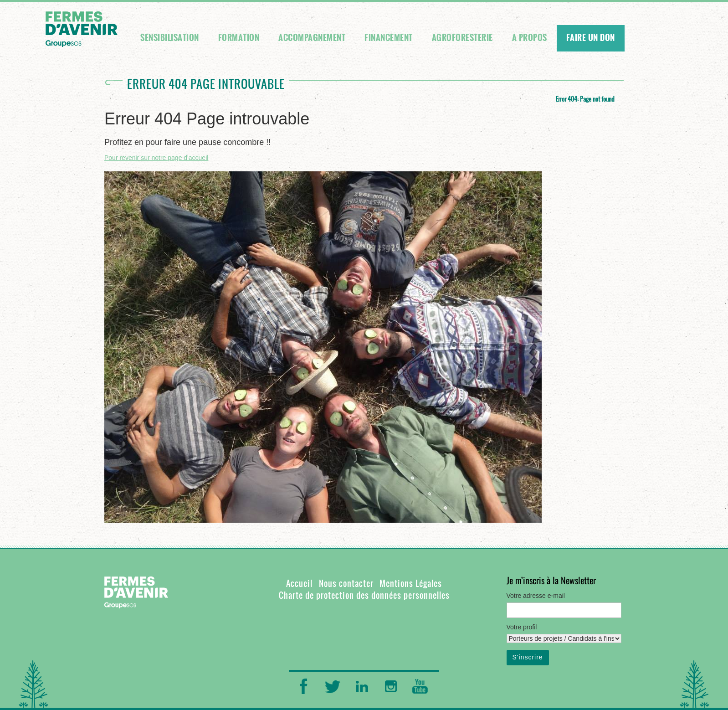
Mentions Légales (411, 584)
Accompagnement (312, 38)
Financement (389, 38)
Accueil (299, 584)
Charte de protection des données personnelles (364, 595)
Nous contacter (346, 584)
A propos (530, 38)
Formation (239, 38)
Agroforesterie (462, 38)
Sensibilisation (170, 38)
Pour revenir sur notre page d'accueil (156, 158)
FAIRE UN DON (591, 38)
